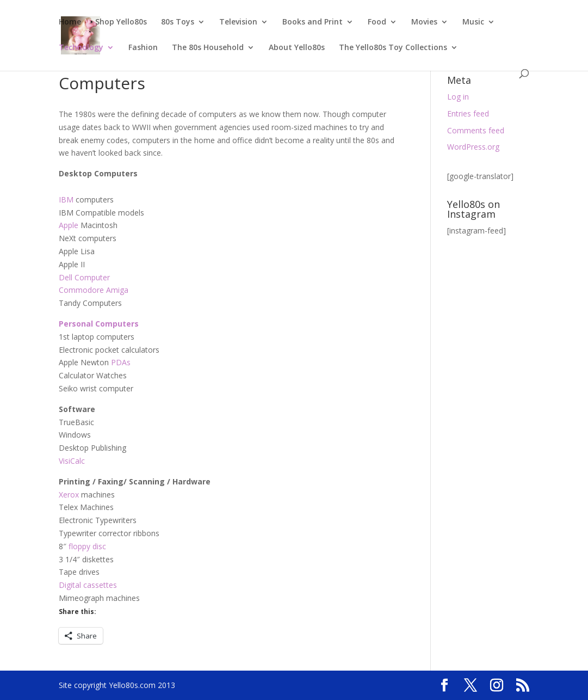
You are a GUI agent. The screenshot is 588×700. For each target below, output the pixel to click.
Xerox (69, 495)
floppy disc (87, 546)
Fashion (143, 48)
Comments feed (476, 130)
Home (70, 22)
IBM (66, 199)
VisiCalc (72, 461)
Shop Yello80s (121, 22)
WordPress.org (473, 147)
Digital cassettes (88, 585)
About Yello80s (297, 48)
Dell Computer (84, 277)
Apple (69, 225)
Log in (458, 97)
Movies (424, 22)
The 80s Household (208, 48)
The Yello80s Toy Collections (393, 48)
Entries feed (468, 113)
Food (377, 22)
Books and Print (312, 22)
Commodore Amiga (94, 290)
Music (473, 22)
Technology (81, 48)
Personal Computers (99, 324)
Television (238, 22)
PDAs (121, 362)
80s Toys (178, 22)
